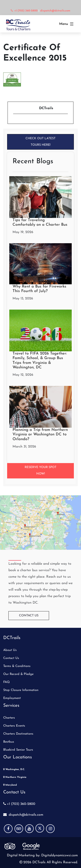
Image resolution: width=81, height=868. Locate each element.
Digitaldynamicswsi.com (59, 855)
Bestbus (9, 742)
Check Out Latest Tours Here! (40, 142)
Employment (12, 698)
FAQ (6, 682)
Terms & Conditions (17, 666)
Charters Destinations (18, 734)
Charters (9, 718)
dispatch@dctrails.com (23, 815)
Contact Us (29, 616)
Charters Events (14, 726)
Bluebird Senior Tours (18, 750)
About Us (10, 650)
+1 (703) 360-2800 (19, 804)
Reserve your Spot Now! (40, 471)
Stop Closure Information (21, 690)
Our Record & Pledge (18, 674)
